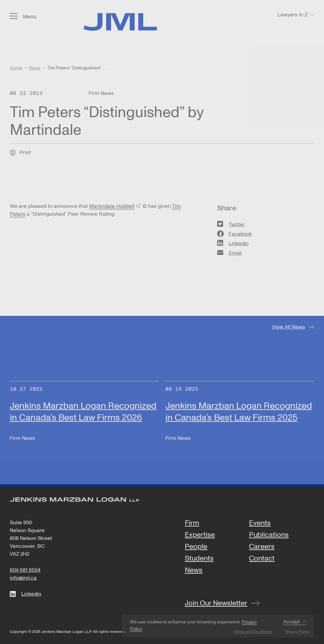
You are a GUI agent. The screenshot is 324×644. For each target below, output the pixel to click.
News (194, 570)
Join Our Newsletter (216, 603)
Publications (269, 535)
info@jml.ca (23, 578)
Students (199, 559)
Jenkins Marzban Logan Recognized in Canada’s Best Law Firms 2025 (239, 412)
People (196, 547)
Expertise (200, 535)
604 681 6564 (25, 570)
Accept (291, 622)
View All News (288, 327)
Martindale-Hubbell (112, 206)
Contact (262, 559)
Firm (192, 523)
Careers (262, 547)
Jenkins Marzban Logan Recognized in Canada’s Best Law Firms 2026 (83, 412)
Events (260, 523)
